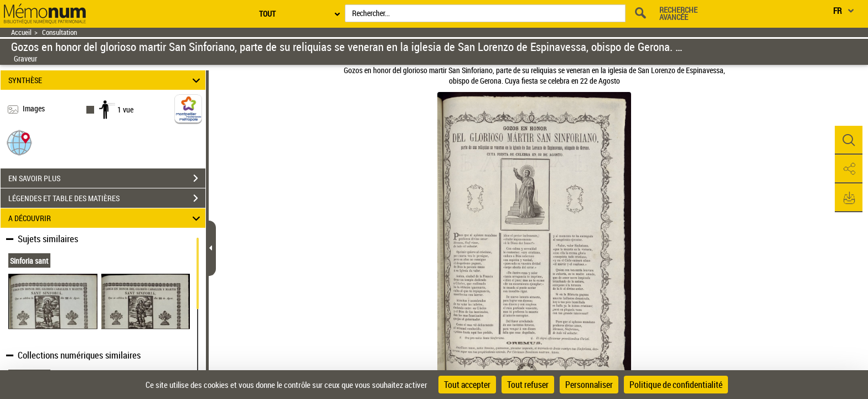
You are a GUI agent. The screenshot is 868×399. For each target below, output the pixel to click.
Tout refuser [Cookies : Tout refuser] (528, 385)
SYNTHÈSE (106, 80)
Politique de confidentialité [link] (676, 385)
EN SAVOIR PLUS (107, 178)
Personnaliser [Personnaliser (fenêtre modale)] (589, 385)
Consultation (60, 32)
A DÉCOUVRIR (106, 218)
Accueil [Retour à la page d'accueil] (21, 32)
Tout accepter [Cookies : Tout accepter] (467, 385)
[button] (19, 142)
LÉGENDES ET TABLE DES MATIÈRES (107, 198)
